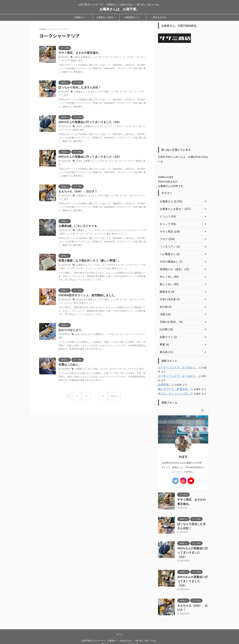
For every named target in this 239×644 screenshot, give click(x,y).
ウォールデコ (93, 228)
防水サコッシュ (111, 232)
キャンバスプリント (127, 228)
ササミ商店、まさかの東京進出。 (78, 53)
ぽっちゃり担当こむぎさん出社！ (78, 88)
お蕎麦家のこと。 (133, 17)
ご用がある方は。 (160, 17)
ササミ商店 (101, 92)
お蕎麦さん (79, 17)
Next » (112, 390)
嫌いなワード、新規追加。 (172, 389)
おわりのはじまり (83, 333)
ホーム (119, 622)
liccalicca (80, 298)
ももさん (91, 193)
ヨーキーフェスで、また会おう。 (176, 368)
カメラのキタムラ (109, 228)
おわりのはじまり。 (70, 328)
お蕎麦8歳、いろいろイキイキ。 (78, 224)
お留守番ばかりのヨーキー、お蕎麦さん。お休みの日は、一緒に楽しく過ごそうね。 (119, 628)
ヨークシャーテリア (135, 92)
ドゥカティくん (115, 57)
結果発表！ (164, 385)
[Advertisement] (183, 95)
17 (102, 390)
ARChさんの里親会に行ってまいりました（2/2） (88, 123)
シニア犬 (96, 57)
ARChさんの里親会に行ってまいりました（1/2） (88, 158)
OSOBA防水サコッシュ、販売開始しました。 (86, 293)
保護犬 (69, 61)
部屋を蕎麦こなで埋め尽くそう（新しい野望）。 (88, 259)
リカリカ (62, 301)
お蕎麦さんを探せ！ (106, 17)
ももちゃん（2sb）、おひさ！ (77, 189)
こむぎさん (90, 92)
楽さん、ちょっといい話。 (172, 394)
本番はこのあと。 (69, 360)
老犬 (75, 61)
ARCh (77, 57)
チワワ (104, 57)
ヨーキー (127, 57)
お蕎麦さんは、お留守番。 (119, 9)
